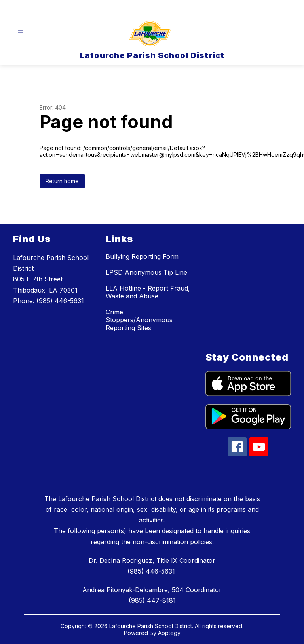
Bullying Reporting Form (142, 256)
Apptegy (169, 633)
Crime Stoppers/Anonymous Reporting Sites (139, 320)
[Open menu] (20, 33)
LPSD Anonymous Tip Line (146, 272)
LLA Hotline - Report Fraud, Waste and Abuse (148, 292)
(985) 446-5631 (60, 301)
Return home (62, 181)
